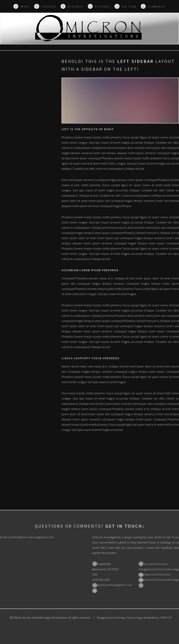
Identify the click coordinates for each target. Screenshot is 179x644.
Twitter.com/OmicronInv (153, 564)
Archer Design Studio (122, 618)
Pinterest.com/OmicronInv (155, 574)
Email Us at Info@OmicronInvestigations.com (27, 537)
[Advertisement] (28, 81)
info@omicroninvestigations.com (112, 585)
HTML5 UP (166, 618)
